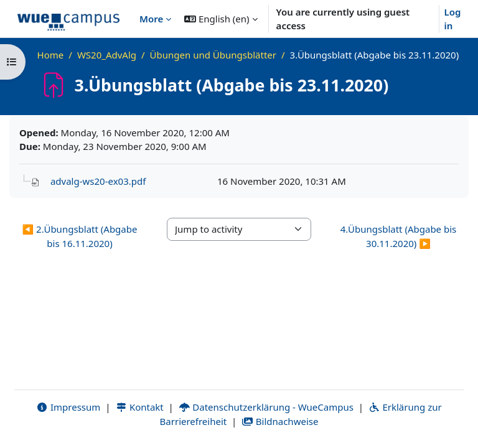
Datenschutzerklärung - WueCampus (266, 407)
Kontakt (139, 407)
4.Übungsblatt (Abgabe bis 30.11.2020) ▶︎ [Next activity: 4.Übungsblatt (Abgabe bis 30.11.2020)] (399, 236)
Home (51, 55)
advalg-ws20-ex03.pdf (98, 181)
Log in (453, 19)
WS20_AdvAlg (107, 55)
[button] (221, 19)
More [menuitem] (151, 19)
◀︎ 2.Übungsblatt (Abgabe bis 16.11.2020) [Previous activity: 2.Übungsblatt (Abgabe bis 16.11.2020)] (80, 236)
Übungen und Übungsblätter (213, 55)
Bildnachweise (280, 421)
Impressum (68, 407)
